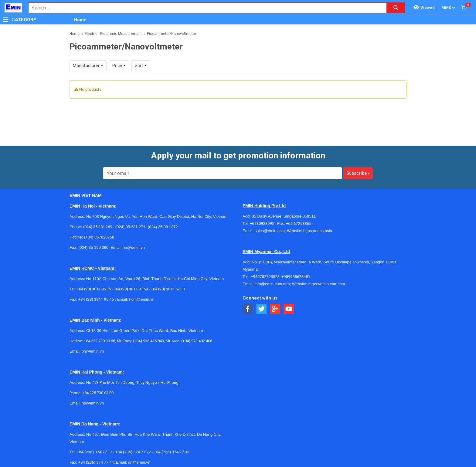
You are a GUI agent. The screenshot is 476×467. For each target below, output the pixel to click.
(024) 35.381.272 (162, 227)
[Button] (6, 20)
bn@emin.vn (93, 351)
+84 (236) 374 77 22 (133, 452)
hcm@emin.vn (142, 299)
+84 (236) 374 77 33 (172, 452)
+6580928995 (263, 223)
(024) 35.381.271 (130, 227)
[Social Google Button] (275, 309)
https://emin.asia (318, 231)
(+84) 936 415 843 (148, 341)
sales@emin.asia (270, 231)
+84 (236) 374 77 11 (95, 452)
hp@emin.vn (93, 403)
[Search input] (204, 8)
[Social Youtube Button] (289, 309)
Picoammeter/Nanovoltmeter (172, 34)
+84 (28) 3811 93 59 (131, 289)
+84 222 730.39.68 (99, 341)
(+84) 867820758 (99, 237)
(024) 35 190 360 (93, 247)
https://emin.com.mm (327, 284)
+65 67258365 (299, 223)
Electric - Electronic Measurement (113, 34)
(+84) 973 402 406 (197, 341)
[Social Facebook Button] (248, 309)
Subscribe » (358, 173)
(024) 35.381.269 (98, 227)
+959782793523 (265, 277)
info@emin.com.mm (272, 284)
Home (80, 20)
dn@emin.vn (139, 462)
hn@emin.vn (134, 247)
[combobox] (204, 8)
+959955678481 (296, 277)
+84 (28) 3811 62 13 (168, 289)
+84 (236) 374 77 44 (96, 462)
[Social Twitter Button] (262, 309)
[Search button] (396, 8)
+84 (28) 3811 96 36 (94, 289)
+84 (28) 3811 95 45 (96, 299)
